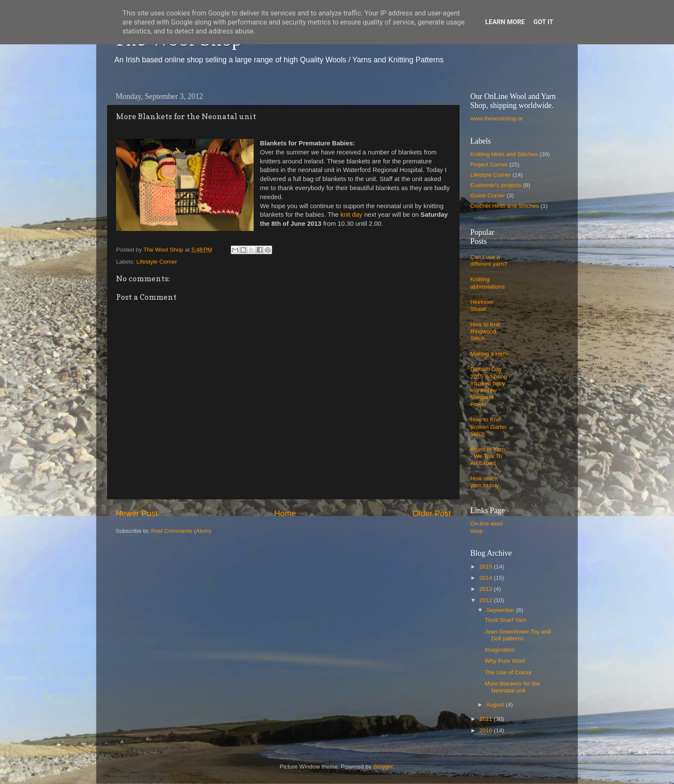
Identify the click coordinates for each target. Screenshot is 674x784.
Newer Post (137, 513)
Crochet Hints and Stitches (505, 206)
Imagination (500, 650)
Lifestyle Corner (157, 262)
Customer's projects (496, 185)
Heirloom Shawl (482, 306)
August (496, 705)
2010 (487, 730)
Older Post (432, 513)
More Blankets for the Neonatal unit (512, 687)
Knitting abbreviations (487, 283)
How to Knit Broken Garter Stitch (489, 426)
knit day (351, 215)
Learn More (505, 22)
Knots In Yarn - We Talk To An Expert (488, 456)
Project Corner (489, 164)
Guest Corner (488, 195)
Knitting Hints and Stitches (504, 154)
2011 (487, 719)
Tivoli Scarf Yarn (506, 620)
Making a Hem (489, 354)
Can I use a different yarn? (489, 260)
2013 (487, 589)
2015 (487, 567)
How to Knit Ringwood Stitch (485, 331)
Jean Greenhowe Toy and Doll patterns (518, 635)
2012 (487, 600)
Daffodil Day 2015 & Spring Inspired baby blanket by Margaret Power (489, 387)
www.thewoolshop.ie (496, 118)
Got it (543, 22)
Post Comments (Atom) (181, 531)
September (501, 610)
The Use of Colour (509, 672)
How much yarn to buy (485, 482)
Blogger (383, 767)
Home (285, 513)
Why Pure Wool (505, 661)
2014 (487, 578)
